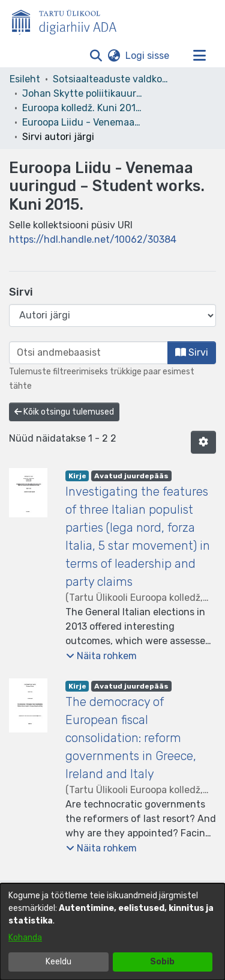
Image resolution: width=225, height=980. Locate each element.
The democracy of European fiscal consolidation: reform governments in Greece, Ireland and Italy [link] (131, 738)
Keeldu (58, 962)
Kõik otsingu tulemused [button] (64, 412)
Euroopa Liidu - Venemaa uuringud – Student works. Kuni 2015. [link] (82, 122)
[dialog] (112, 932)
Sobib (162, 962)
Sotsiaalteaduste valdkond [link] (113, 79)
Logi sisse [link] (148, 56)
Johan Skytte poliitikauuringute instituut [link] (82, 93)
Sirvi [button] (192, 352)
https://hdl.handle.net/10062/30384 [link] (93, 239)
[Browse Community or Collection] (112, 315)
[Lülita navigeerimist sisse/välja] (199, 56)
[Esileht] (69, 20)
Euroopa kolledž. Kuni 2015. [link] (82, 108)
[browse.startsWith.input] (88, 353)
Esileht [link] (25, 79)
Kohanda (25, 938)
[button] (96, 56)
